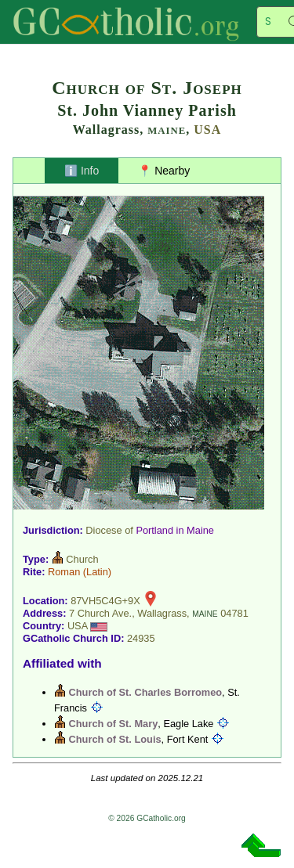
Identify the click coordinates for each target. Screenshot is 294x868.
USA (207, 130)
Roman (64, 572)
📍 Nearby (164, 171)
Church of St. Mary (114, 724)
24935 (141, 638)
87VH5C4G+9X (105, 601)
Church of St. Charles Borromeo (146, 692)
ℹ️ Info (82, 171)
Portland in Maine (175, 530)
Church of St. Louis (115, 739)
